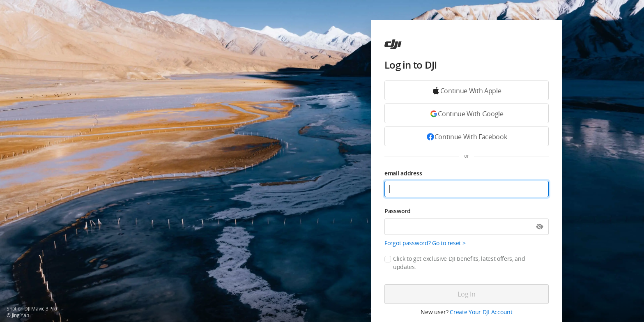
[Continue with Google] (467, 90)
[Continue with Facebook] (467, 136)
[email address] (467, 189)
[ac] (393, 44)
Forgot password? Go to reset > (425, 243)
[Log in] (467, 294)
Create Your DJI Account (481, 312)
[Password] (467, 227)
